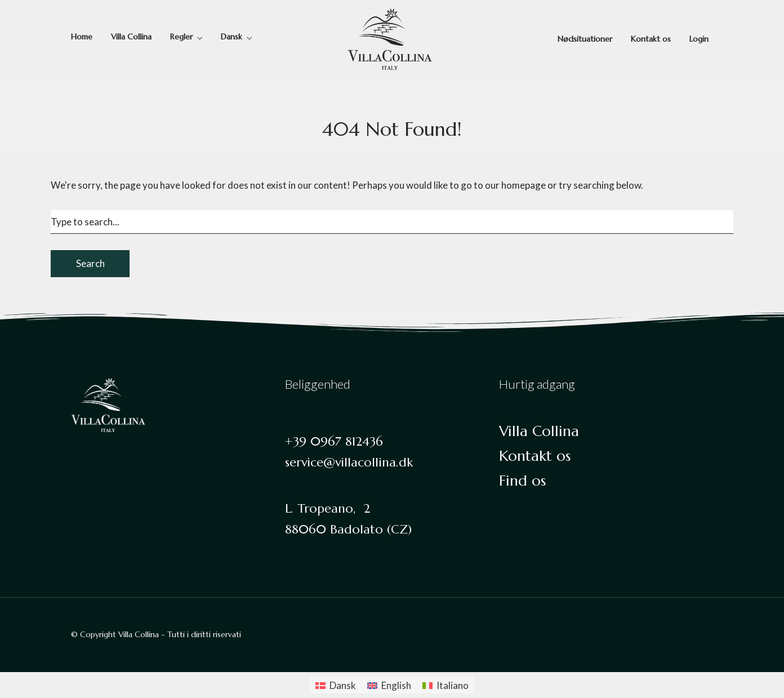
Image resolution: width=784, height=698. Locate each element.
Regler (181, 37)
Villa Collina (131, 37)
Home (82, 37)
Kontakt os (651, 39)
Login (699, 39)
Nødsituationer (585, 39)
